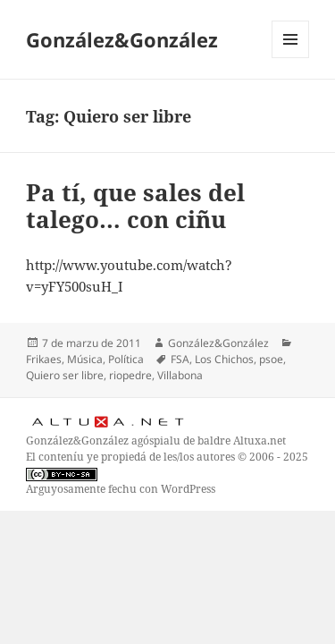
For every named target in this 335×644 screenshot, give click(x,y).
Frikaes (44, 359)
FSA (180, 359)
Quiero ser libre (65, 375)
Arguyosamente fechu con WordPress (121, 489)
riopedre (130, 375)
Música (85, 359)
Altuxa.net (260, 441)
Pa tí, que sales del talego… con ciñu (135, 206)
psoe (271, 359)
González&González (122, 39)
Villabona (180, 375)
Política (126, 359)
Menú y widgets (291, 58)
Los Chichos (224, 359)
